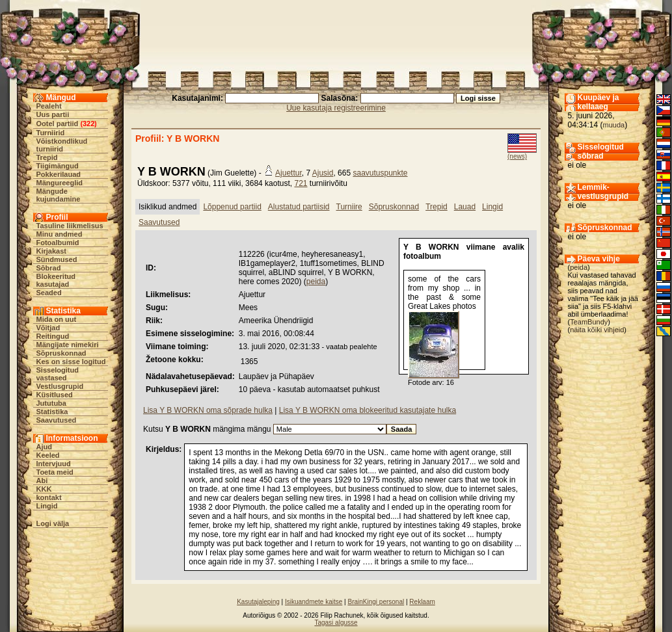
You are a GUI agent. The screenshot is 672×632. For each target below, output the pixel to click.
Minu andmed (60, 234)
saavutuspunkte (380, 173)
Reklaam (422, 602)
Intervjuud (54, 464)
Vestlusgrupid (60, 386)
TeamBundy (589, 322)
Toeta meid (55, 472)
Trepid (47, 157)
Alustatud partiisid (299, 207)
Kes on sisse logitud (71, 362)
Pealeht (49, 106)
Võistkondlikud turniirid (62, 145)
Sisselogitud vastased (58, 374)
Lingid (47, 506)
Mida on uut (57, 319)
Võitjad (48, 328)
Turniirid (51, 133)
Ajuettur (289, 173)
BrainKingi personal (376, 602)
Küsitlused (55, 395)
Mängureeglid (60, 183)
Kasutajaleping (258, 602)
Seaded (49, 293)
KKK (44, 489)
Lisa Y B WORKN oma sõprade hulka (208, 410)
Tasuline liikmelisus (70, 226)
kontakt (49, 497)
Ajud (44, 447)
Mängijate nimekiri (68, 345)
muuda (614, 125)
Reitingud (53, 336)
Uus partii (53, 114)
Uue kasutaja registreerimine (336, 108)
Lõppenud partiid (232, 207)
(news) (517, 156)
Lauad (465, 207)
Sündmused (57, 259)
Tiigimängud (58, 166)
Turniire (349, 207)
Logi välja (53, 523)
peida (316, 282)
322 (88, 124)
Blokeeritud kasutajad (56, 280)
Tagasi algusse (336, 623)
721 (301, 183)
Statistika (52, 412)
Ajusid (323, 173)
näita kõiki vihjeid (597, 330)
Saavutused (57, 420)
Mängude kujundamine (59, 195)
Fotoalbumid (58, 243)
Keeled (48, 455)
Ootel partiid (58, 124)
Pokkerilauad (59, 174)
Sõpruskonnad (61, 353)
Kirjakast (51, 251)
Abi (42, 481)
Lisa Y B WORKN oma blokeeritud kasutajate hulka (368, 410)
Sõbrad (49, 268)
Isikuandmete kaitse (314, 602)
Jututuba (51, 403)
